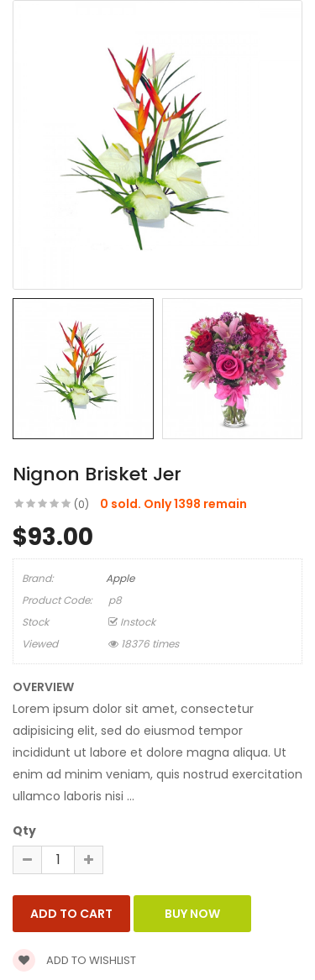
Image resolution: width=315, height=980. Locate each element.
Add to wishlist (74, 960)
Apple (120, 578)
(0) (81, 504)
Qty (24, 831)
